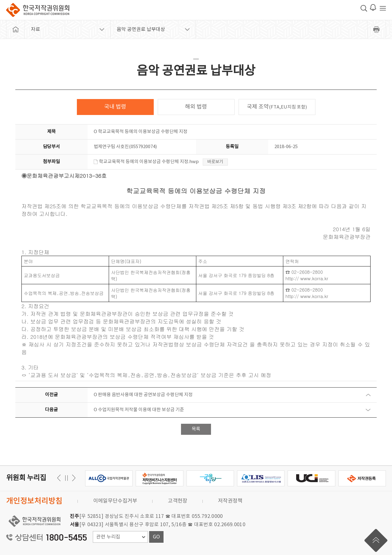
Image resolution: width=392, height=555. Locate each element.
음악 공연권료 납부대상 (141, 29)
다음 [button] (60, 478)
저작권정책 (230, 501)
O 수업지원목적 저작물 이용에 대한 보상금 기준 (139, 410)
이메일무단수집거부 (115, 501)
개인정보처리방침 (34, 501)
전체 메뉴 (383, 8)
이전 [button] (73, 478)
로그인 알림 (373, 7)
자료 (36, 29)
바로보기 (215, 162)
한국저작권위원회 (38, 10)
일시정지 (66, 478)
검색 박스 (364, 8)
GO (156, 537)
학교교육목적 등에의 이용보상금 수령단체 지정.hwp (146, 162)
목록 (196, 429)
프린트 (377, 29)
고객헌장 (178, 501)
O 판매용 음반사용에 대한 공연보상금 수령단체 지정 (143, 395)
